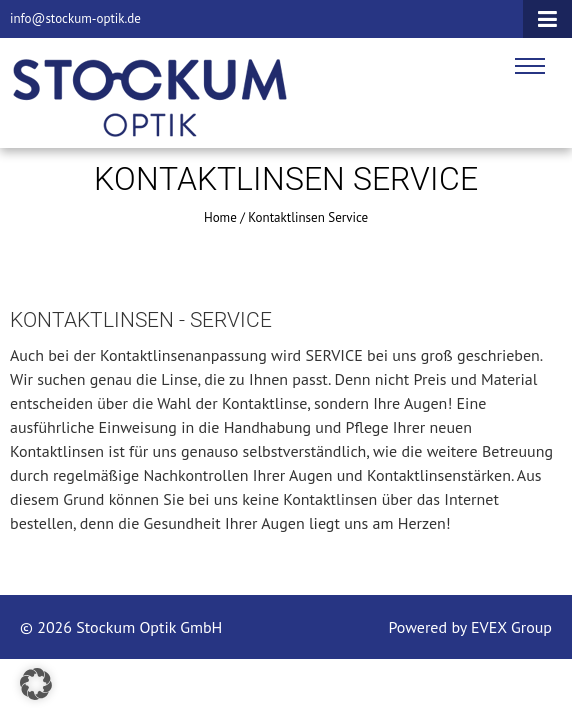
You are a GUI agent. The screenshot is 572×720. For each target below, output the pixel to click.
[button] (36, 684)
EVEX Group (509, 627)
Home (220, 217)
